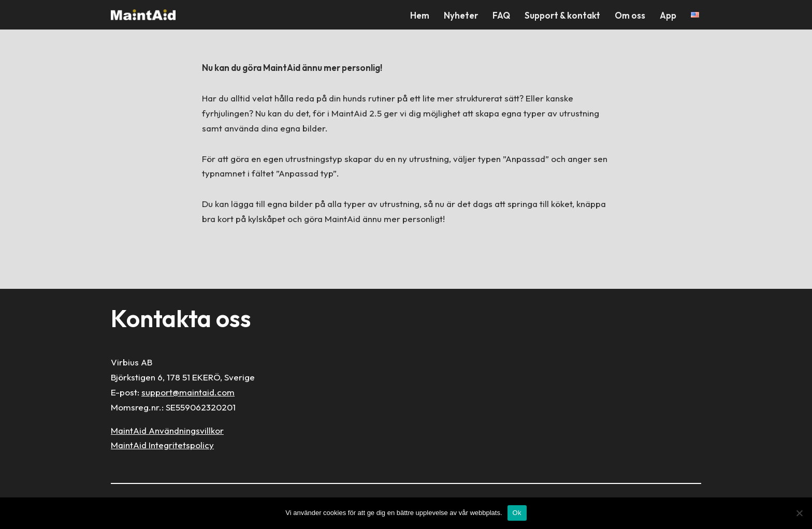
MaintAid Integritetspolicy (162, 445)
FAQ (501, 15)
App (668, 15)
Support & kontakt (562, 15)
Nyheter (461, 15)
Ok (517, 513)
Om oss (630, 15)
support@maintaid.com (188, 392)
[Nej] (799, 513)
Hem (420, 15)
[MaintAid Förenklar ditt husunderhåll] (146, 15)
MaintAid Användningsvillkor (167, 430)
